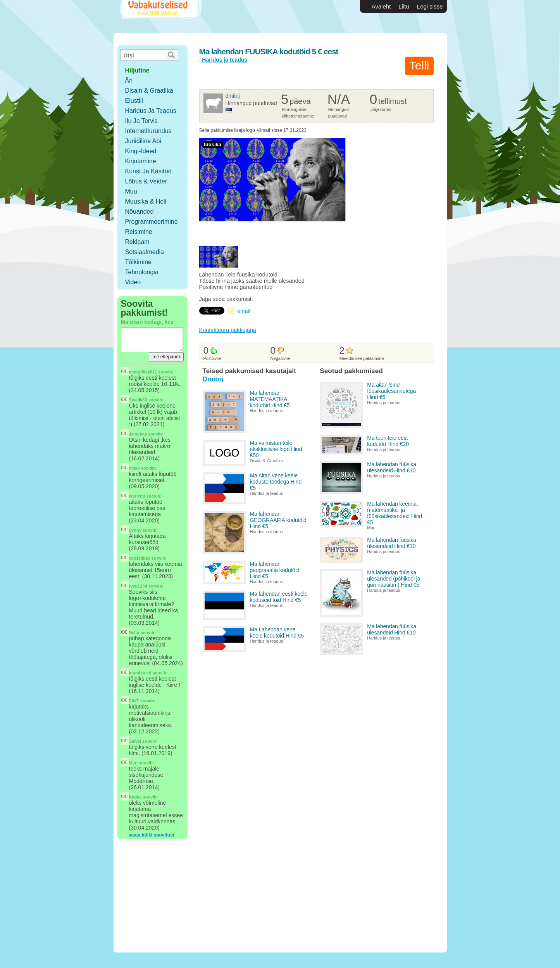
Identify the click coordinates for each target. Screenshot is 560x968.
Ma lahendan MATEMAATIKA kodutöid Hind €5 (270, 399)
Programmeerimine (152, 222)
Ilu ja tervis (141, 121)
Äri (129, 80)
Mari (134, 763)
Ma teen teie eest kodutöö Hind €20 (388, 441)
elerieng (137, 496)
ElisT (134, 701)
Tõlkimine (138, 262)
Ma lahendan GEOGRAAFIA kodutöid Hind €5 (278, 520)
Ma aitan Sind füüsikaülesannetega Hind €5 (391, 391)
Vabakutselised (159, 16)
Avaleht (381, 6)
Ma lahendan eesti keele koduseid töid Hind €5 (279, 597)
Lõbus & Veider (146, 181)
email (244, 311)
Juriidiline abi (143, 141)
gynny (135, 530)
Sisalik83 (138, 400)
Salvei (135, 741)
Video (133, 282)
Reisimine (139, 232)
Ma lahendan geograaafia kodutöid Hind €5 (275, 570)
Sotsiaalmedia (145, 252)
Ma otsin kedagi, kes (147, 322)
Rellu (134, 633)
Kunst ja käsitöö (148, 171)
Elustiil (134, 101)
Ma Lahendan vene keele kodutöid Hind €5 (277, 633)
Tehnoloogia (142, 272)
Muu (131, 191)
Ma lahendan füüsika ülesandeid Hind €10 (392, 467)
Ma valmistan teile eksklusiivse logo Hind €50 (276, 449)
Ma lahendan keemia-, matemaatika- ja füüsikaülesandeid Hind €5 (395, 513)
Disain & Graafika (149, 91)
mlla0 (134, 468)
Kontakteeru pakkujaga (228, 330)
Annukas (138, 434)
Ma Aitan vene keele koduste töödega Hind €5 (276, 482)
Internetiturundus (148, 131)
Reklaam (137, 242)
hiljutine (137, 70)
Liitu (404, 6)
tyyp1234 (138, 586)
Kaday (135, 797)
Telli (419, 65)
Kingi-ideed (141, 151)
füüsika (213, 144)
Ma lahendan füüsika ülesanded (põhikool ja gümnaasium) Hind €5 (394, 579)
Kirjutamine (141, 161)
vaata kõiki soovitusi (151, 835)
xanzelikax (140, 558)
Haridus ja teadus (151, 111)
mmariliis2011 (143, 372)
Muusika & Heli (146, 201)
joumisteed (140, 673)
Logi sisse (430, 6)
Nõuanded (140, 212)
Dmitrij (233, 96)
